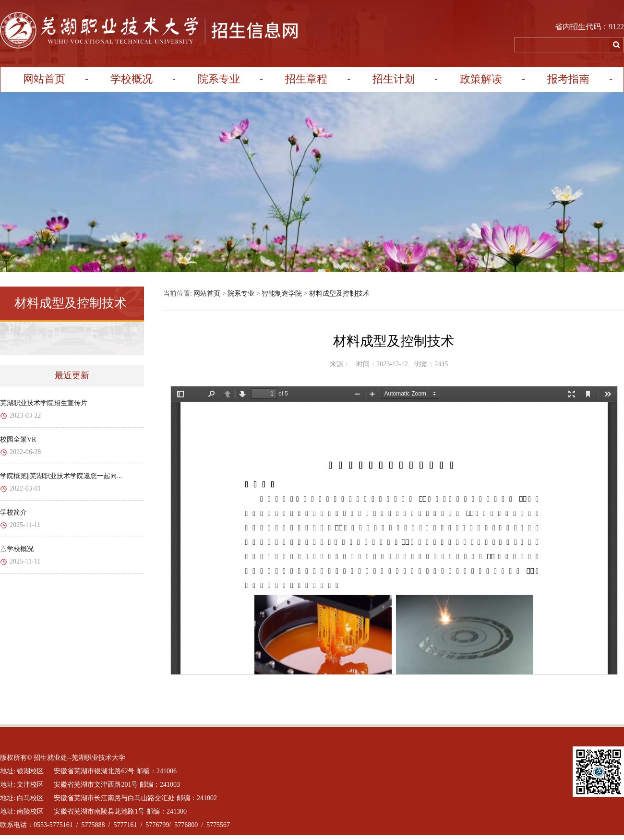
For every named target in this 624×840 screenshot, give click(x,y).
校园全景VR (18, 439)
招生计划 (394, 79)
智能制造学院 (282, 294)
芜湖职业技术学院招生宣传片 (44, 403)
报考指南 (568, 79)
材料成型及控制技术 (339, 294)
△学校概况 (17, 549)
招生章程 (306, 79)
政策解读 (481, 79)
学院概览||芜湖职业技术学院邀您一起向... (61, 476)
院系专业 (219, 79)
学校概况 (132, 79)
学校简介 (13, 512)
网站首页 (44, 79)
